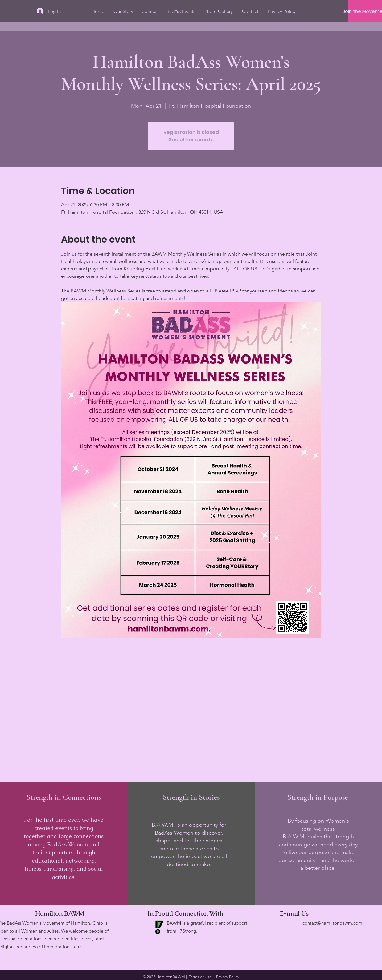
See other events (191, 140)
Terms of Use (200, 977)
